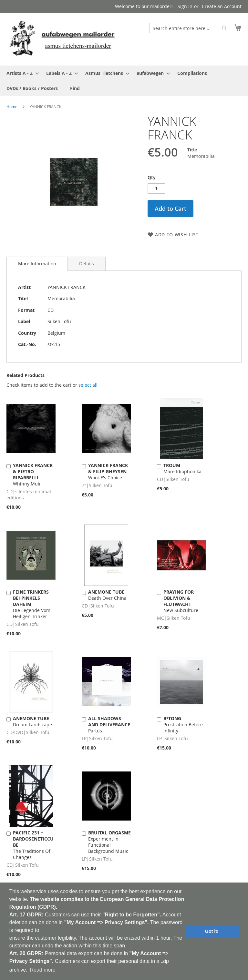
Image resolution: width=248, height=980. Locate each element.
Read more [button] (42, 970)
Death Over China (107, 595)
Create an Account (222, 6)
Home (12, 107)
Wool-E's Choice (108, 471)
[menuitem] (21, 73)
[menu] (124, 81)
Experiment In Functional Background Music (109, 842)
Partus (109, 725)
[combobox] (190, 28)
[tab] (37, 264)
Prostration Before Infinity (183, 725)
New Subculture (181, 601)
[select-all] (88, 385)
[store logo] (62, 39)
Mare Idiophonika (182, 468)
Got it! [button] (212, 931)
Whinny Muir (33, 475)
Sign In (185, 6)
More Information (37, 264)
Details (87, 264)
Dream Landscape (32, 721)
